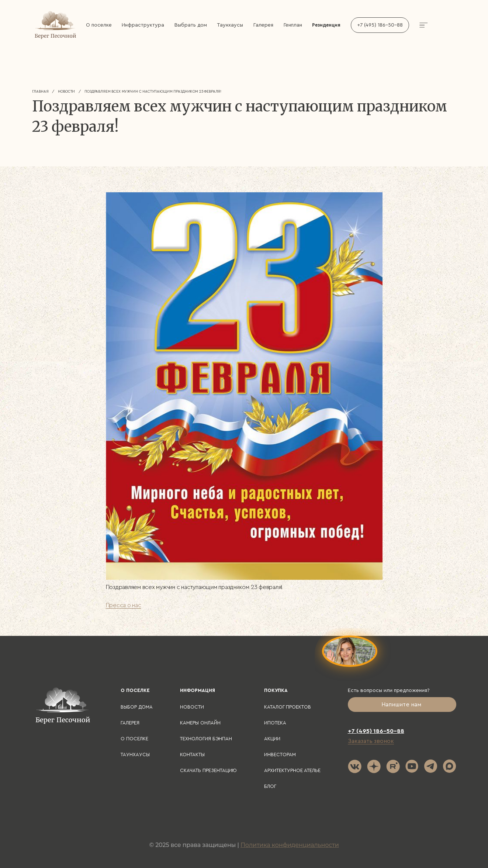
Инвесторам (280, 755)
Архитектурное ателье (292, 770)
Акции (272, 739)
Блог (270, 786)
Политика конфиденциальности (290, 845)
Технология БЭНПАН (206, 739)
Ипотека (275, 723)
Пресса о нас (124, 605)
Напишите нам (402, 705)
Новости (66, 92)
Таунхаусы (230, 25)
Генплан (293, 25)
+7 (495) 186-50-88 (380, 25)
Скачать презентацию (208, 770)
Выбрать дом (191, 25)
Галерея (263, 25)
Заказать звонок (371, 741)
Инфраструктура (143, 25)
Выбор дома (137, 707)
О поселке (99, 25)
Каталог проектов (288, 707)
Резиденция (326, 25)
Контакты (192, 755)
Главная (40, 92)
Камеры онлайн (200, 723)
